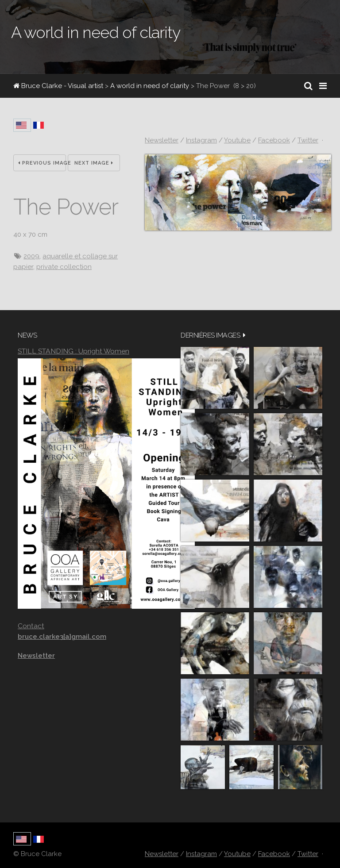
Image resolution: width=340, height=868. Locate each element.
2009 (31, 256)
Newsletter (162, 140)
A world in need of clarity (150, 86)
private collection (64, 267)
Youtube (237, 140)
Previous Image (42, 163)
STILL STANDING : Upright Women (73, 351)
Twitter (308, 140)
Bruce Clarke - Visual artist (58, 86)
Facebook (274, 140)
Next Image (94, 163)
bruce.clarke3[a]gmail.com (62, 637)
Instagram (201, 140)
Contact (31, 626)
